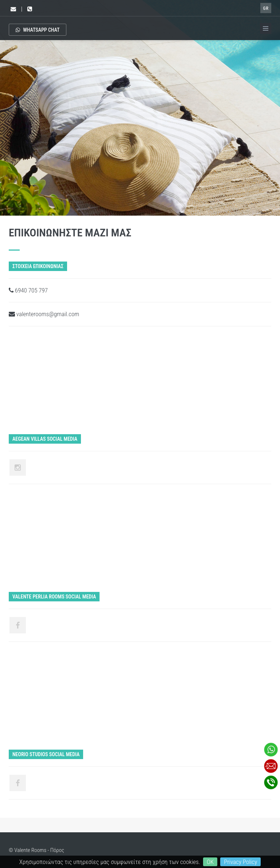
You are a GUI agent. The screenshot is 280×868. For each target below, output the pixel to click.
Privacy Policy (240, 862)
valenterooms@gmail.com (44, 314)
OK (210, 862)
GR (266, 8)
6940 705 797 (28, 290)
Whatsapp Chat (38, 30)
